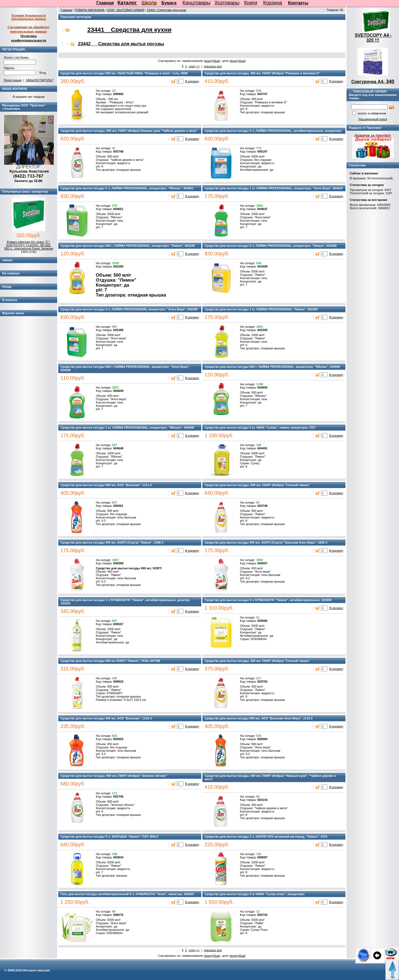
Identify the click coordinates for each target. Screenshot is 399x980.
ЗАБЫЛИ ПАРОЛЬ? (39, 80)
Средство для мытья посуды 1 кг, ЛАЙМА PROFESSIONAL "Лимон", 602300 (261, 309)
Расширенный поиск (373, 119)
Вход (43, 73)
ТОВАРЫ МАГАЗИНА (89, 10)
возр (208, 61)
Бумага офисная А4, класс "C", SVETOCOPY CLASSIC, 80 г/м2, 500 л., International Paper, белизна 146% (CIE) (29, 247)
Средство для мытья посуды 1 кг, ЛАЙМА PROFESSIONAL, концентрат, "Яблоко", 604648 (127, 428)
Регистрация (13, 80)
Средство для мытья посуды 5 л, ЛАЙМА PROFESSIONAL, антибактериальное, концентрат (273, 131)
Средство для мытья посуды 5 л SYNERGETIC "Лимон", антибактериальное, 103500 (268, 600)
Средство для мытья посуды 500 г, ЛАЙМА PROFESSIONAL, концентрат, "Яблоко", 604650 (272, 367)
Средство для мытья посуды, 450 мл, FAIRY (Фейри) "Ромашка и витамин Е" (262, 73)
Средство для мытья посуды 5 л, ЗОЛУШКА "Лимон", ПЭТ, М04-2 (109, 837)
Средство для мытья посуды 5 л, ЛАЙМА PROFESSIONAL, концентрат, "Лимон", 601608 (271, 246)
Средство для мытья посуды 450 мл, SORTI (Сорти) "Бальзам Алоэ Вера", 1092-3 (266, 543)
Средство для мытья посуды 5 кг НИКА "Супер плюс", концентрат (255, 894)
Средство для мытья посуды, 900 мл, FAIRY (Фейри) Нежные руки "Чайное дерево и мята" (129, 131)
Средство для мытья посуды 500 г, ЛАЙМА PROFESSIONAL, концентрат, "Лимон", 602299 (128, 246)
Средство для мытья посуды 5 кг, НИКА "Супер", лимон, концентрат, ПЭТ (260, 428)
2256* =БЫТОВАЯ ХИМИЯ (126, 10)
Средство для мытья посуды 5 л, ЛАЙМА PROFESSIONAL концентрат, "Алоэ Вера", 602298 (129, 309)
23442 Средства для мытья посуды (121, 44)
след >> (194, 66)
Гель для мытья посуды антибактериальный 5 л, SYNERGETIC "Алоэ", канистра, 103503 (127, 894)
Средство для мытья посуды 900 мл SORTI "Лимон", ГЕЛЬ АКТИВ (110, 661)
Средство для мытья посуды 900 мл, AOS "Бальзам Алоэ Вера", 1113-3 (259, 718)
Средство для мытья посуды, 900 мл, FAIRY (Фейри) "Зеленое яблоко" (114, 776)
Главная (105, 3)
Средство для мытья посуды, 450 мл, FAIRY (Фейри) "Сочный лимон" (257, 661)
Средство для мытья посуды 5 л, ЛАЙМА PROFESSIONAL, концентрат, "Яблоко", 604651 (127, 188)
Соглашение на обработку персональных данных (29, 29)
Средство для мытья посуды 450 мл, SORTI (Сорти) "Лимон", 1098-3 (112, 543)
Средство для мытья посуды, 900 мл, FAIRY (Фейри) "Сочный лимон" (257, 485)
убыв (216, 61)
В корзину (192, 81)
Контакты (298, 3)
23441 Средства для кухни (129, 30)
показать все (213, 66)
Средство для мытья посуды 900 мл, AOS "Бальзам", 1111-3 (106, 485)
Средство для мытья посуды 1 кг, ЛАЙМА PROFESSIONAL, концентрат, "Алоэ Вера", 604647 (274, 188)
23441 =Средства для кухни (167, 10)
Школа (149, 3)
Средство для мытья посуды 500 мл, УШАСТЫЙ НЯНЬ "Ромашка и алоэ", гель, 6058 (124, 73)
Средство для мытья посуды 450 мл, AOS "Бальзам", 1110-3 (106, 718)
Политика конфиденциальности (29, 38)
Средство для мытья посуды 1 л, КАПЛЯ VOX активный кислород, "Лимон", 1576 (266, 837)
